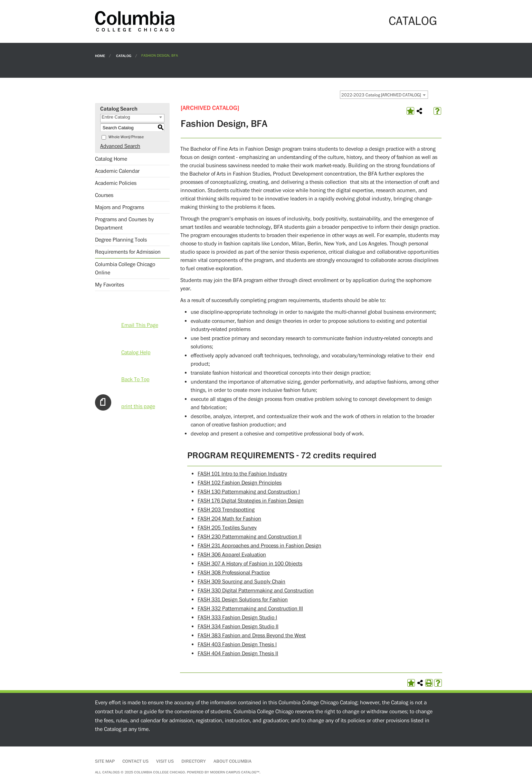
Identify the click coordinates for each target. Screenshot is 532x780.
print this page (138, 406)
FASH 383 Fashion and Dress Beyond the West (252, 636)
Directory (194, 761)
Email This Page (140, 325)
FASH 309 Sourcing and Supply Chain (241, 582)
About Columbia (232, 761)
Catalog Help (136, 353)
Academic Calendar (117, 171)
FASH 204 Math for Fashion (229, 519)
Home (100, 55)
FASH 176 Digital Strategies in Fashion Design (251, 501)
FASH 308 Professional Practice (234, 573)
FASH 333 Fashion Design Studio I (237, 618)
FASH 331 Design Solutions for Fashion (243, 600)
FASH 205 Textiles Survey (227, 528)
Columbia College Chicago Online (125, 269)
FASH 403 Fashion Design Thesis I (237, 645)
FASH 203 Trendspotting (226, 510)
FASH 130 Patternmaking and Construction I (249, 492)
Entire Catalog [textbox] (116, 117)
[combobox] (384, 95)
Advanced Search (120, 146)
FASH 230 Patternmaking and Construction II (250, 537)
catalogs (111, 772)
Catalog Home (111, 159)
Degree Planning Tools (121, 240)
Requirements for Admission (128, 252)
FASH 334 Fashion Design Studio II (238, 627)
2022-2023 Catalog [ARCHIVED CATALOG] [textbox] (381, 95)
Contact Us (135, 761)
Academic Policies (116, 183)
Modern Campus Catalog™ (235, 772)
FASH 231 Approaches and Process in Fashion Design (259, 546)
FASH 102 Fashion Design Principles (240, 483)
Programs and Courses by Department (124, 224)
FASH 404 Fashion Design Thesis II (238, 654)
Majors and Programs (120, 207)
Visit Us (165, 761)
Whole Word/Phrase (126, 137)
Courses (104, 195)
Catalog (124, 55)
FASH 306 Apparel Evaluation (232, 555)
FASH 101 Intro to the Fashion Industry (242, 474)
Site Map (105, 761)
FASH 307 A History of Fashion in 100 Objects (250, 564)
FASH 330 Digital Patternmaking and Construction (256, 591)
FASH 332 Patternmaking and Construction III (250, 609)
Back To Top (135, 379)
